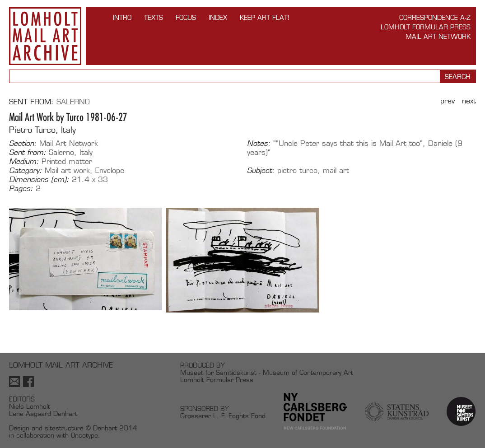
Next (469, 101)
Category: (26, 171)
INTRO (122, 17)
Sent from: (28, 153)
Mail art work (67, 170)
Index (218, 17)
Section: (23, 144)
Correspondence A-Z (435, 17)
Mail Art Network (438, 36)
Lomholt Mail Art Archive (45, 36)
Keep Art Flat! (265, 17)
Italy (86, 152)
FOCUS (186, 17)
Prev (448, 101)
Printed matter (67, 161)
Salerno (73, 102)
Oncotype (84, 435)
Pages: (21, 189)
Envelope (110, 170)
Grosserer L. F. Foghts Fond (223, 416)
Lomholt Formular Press (426, 27)
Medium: (24, 162)
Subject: (261, 171)
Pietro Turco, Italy (42, 130)
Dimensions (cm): (39, 180)
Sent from (30, 102)
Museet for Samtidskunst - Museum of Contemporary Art (267, 372)
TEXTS (154, 17)
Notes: (259, 144)
